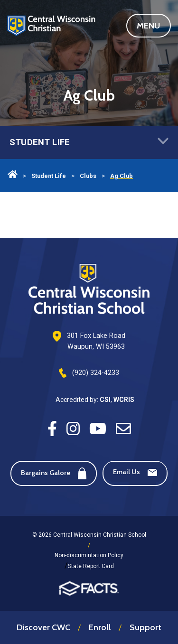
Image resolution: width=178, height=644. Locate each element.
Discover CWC (43, 627)
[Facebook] (52, 428)
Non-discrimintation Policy (89, 555)
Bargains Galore (54, 473)
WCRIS (124, 400)
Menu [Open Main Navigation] (154, 26)
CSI (105, 400)
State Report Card (91, 566)
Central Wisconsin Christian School (51, 33)
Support (145, 627)
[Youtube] (98, 428)
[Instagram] (73, 428)
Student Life (89, 143)
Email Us (135, 472)
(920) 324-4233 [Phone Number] (96, 373)
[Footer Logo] (89, 290)
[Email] (123, 428)
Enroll (100, 627)
